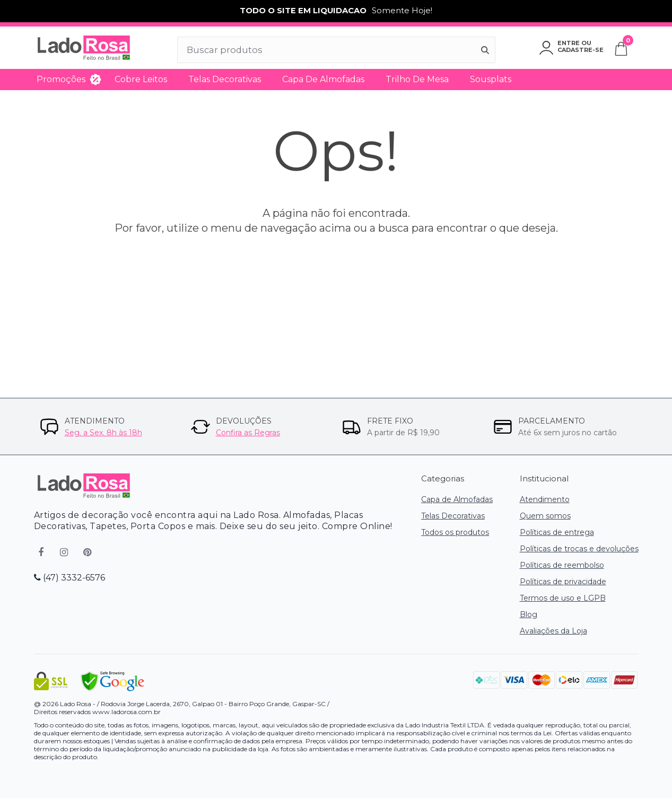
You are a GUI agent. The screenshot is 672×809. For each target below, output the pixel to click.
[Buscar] (485, 50)
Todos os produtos (455, 532)
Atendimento (545, 499)
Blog (529, 614)
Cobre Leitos (141, 79)
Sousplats (491, 79)
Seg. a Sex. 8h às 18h (103, 433)
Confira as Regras (248, 433)
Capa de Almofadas (323, 79)
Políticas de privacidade (563, 582)
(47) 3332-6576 (69, 578)
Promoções (61, 79)
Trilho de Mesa (417, 79)
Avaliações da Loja (553, 631)
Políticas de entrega (557, 532)
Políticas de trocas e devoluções (579, 549)
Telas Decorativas (225, 79)
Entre (569, 43)
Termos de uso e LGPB (563, 598)
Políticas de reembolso (562, 565)
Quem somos (545, 516)
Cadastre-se (581, 50)
